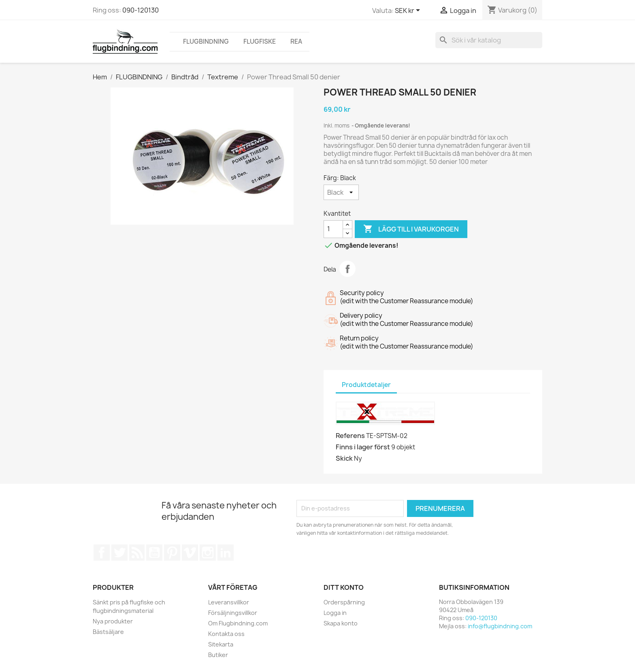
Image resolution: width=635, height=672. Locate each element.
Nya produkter (113, 621)
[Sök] (489, 40)
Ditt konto (344, 587)
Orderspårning (344, 602)
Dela (347, 269)
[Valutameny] (409, 11)
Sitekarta (221, 644)
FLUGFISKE (260, 41)
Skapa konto (341, 623)
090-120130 (141, 10)
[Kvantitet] (333, 229)
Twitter (119, 553)
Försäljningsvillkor (233, 613)
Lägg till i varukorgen (411, 229)
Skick (344, 458)
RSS (137, 553)
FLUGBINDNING (206, 41)
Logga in (335, 613)
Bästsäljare (108, 632)
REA (296, 41)
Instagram (208, 553)
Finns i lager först (363, 447)
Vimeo (190, 553)
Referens (350, 436)
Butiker (218, 655)
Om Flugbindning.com (238, 623)
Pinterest (172, 553)
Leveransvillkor (229, 602)
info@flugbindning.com (500, 626)
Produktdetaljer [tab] (366, 385)
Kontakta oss (226, 634)
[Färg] (341, 192)
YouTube (154, 553)
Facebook (102, 553)
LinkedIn (226, 553)
